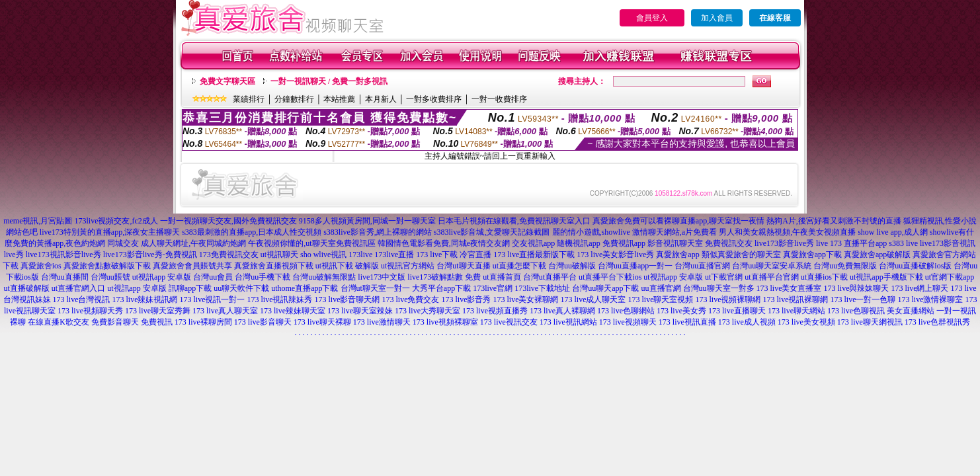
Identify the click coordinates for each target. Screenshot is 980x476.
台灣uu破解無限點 (324, 277)
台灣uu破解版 (572, 266)
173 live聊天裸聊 (322, 322)
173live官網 (493, 288)
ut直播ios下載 (824, 277)
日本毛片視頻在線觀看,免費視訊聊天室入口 (514, 221)
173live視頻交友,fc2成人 (116, 221)
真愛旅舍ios (41, 266)
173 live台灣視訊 (82, 299)
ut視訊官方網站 (408, 266)
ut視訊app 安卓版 (162, 277)
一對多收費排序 (434, 99)
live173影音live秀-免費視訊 (150, 255)
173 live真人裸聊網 (562, 311)
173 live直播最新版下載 (534, 255)
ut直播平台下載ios (610, 277)
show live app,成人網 (893, 232)
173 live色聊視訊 (856, 311)
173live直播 (394, 255)
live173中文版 (382, 277)
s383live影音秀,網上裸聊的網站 (378, 232)
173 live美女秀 (681, 311)
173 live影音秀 (467, 299)
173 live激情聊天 (382, 322)
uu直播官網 (661, 288)
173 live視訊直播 (687, 322)
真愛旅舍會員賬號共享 (192, 266)
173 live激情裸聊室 (931, 299)
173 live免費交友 (411, 299)
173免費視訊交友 (229, 255)
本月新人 (381, 99)
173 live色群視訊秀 (937, 322)
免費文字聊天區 (227, 81)
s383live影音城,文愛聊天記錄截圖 (492, 232)
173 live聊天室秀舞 (158, 311)
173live (360, 255)
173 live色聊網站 (626, 311)
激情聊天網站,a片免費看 (674, 232)
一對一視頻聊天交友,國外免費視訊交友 (228, 221)
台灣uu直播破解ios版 (915, 266)
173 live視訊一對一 (213, 299)
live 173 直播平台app (851, 243)
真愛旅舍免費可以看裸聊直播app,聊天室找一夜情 (678, 221)
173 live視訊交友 (509, 322)
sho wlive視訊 (323, 255)
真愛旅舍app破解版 (877, 255)
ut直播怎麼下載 (519, 266)
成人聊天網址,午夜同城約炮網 (193, 243)
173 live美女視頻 (806, 322)
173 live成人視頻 (747, 322)
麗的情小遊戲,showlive (591, 232)
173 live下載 (437, 255)
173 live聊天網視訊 (870, 322)
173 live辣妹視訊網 (145, 299)
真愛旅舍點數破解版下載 (107, 266)
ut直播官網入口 (78, 288)
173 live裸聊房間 (203, 322)
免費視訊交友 (729, 243)
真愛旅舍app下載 (812, 255)
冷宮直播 (475, 255)
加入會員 (717, 18)
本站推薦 (339, 99)
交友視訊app (533, 243)
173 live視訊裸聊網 (796, 299)
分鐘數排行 (294, 99)
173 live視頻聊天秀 (90, 311)
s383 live (903, 243)
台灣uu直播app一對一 (635, 266)
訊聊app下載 (190, 288)
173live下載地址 (542, 288)
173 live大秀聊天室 (428, 311)
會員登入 (652, 18)
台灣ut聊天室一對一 (375, 288)
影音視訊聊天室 (675, 243)
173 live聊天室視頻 (661, 299)
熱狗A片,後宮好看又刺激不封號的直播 (834, 221)
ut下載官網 (724, 277)
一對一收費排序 (499, 99)
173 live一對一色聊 (863, 299)
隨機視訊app (578, 243)
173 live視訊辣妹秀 (280, 299)
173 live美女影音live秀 (615, 255)
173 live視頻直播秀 (495, 311)
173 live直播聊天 (737, 311)
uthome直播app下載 (305, 288)
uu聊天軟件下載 (241, 288)
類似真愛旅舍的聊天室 (741, 255)
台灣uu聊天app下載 (605, 288)
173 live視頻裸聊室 (445, 322)
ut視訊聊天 (279, 255)
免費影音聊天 (115, 322)
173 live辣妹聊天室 (293, 311)
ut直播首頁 (502, 277)
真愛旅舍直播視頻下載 (274, 266)
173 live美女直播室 (789, 288)
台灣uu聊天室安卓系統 (772, 266)
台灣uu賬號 (110, 277)
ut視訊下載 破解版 (347, 266)
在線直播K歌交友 (59, 322)
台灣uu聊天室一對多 (719, 288)
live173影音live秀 (784, 243)
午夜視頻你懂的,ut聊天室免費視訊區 (311, 243)
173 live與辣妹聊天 (857, 288)
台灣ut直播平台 (550, 277)
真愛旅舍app (677, 255)
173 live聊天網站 (796, 311)
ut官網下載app (950, 277)
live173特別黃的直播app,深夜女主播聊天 (110, 232)
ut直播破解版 (26, 288)
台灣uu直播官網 (702, 266)
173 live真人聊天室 (225, 311)
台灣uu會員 (213, 277)
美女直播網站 (911, 311)
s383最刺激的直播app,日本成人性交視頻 (252, 232)
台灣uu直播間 (65, 277)
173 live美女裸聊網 (526, 299)
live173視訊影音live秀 (63, 255)
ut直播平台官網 (771, 277)
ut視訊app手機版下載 (886, 277)
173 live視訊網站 (568, 322)
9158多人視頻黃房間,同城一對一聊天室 (367, 221)
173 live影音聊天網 (347, 299)
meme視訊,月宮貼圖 (38, 221)
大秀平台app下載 (441, 288)
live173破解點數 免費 (444, 277)
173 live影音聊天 (263, 322)
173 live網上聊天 (920, 288)
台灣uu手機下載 (263, 277)
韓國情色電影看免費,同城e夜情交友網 (444, 243)
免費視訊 (157, 322)
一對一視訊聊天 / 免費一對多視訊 (329, 81)
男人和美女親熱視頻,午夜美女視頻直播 (787, 232)
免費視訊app (624, 243)
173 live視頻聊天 (628, 322)
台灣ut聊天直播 (463, 266)
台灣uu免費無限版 (845, 266)
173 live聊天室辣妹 (360, 311)
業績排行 (249, 99)
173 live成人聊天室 (593, 299)
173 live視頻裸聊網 (728, 299)
